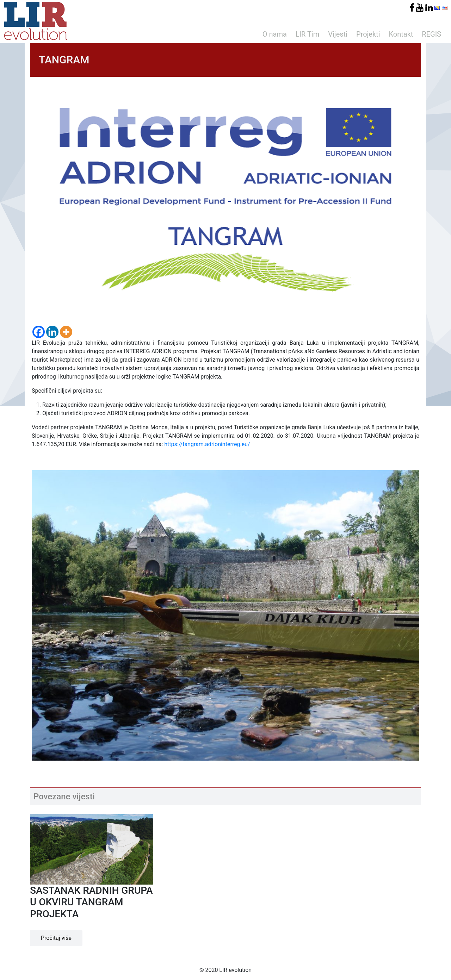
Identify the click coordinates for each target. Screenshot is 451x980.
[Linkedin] (52, 332)
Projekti (368, 34)
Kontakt (401, 34)
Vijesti (338, 34)
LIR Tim (307, 34)
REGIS (431, 34)
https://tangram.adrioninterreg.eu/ (207, 444)
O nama (275, 34)
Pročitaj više (56, 938)
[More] (66, 332)
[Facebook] (39, 332)
